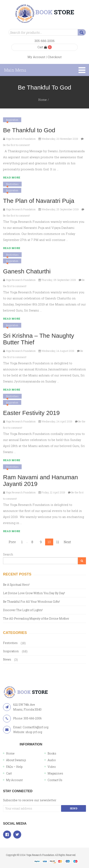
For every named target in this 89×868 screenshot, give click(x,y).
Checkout (55, 57)
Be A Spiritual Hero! (16, 585)
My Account (36, 57)
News (7, 659)
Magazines (55, 773)
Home (42, 100)
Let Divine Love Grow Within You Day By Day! (34, 593)
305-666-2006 (45, 41)
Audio (52, 760)
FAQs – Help (14, 767)
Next (67, 542)
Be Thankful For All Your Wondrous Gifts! (31, 602)
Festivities (12, 184)
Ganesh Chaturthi (27, 271)
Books (52, 753)
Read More (12, 177)
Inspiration (12, 120)
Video (52, 767)
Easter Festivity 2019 (31, 413)
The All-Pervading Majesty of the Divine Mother (36, 618)
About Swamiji (16, 760)
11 (58, 542)
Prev (12, 542)
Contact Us (55, 780)
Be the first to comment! (16, 145)
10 (49, 542)
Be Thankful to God (29, 130)
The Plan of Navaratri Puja (39, 201)
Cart (42, 47)
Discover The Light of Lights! (23, 610)
